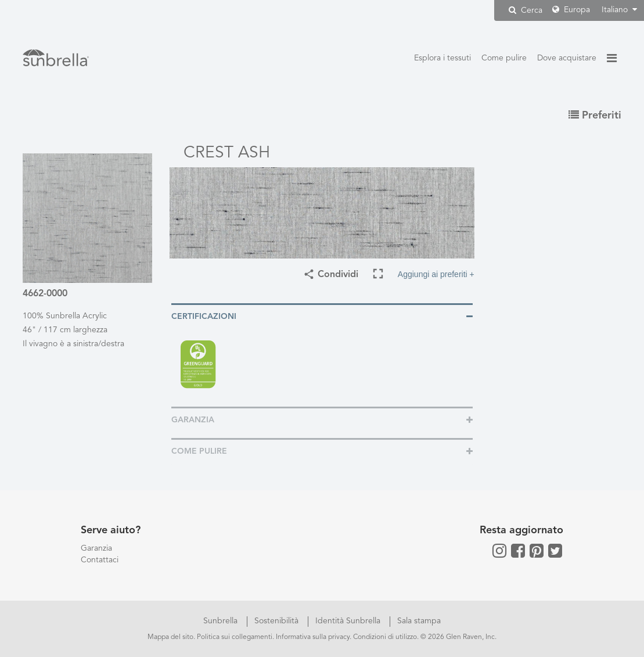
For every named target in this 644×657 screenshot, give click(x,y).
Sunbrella (222, 621)
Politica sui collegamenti (235, 637)
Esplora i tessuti (442, 58)
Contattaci (100, 560)
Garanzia (96, 548)
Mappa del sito (170, 637)
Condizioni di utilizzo (385, 637)
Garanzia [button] (193, 420)
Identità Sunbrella (349, 621)
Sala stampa (419, 621)
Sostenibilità (278, 621)
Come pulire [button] (199, 451)
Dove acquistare (567, 58)
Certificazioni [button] (204, 317)
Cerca (526, 10)
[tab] (322, 316)
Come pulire (504, 58)
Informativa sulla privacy (313, 637)
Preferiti (595, 116)
